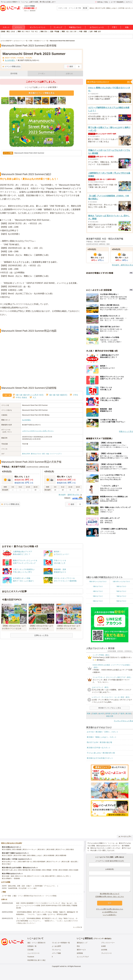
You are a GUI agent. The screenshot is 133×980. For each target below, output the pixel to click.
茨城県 (95, 714)
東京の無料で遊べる (25, 862)
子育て (115, 27)
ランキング (58, 27)
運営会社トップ (82, 943)
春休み (92, 8)
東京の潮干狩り (51, 876)
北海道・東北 (5, 32)
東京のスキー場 (21, 876)
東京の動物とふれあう (35, 855)
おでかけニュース (97, 27)
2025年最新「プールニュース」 (46, 886)
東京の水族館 (74, 870)
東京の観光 (70, 849)
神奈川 (28, 32)
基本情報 (14, 73)
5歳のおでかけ (121, 591)
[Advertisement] (42, 323)
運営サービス (81, 950)
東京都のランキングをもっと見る (110, 708)
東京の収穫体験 (49, 855)
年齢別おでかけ (75, 27)
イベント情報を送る (12, 66)
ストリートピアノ (56, 454)
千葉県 (122, 714)
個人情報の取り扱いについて (110, 894)
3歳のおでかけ (121, 586)
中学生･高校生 (21, 398)
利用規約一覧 (32, 946)
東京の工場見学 (7, 855)
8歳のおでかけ (98, 601)
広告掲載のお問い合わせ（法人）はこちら (110, 897)
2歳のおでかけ (98, 586)
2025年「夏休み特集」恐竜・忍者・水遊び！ (17, 886)
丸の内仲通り (27, 420)
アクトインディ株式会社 (103, 939)
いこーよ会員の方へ (110, 915)
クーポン (42, 73)
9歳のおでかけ (121, 601)
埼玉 (36, 32)
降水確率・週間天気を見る (69, 495)
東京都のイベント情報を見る (42, 93)
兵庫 (75, 32)
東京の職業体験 (61, 855)
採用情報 (80, 953)
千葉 (32, 32)
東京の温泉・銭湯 (8, 876)
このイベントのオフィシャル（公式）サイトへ (38, 431)
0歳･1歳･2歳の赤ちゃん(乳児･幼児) (30, 395)
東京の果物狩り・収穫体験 (11, 878)
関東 (19, 32)
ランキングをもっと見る (123, 721)
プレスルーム (56, 950)
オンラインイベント (38, 27)
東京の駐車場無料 (39, 862)
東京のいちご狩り (63, 876)
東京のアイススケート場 (36, 876)
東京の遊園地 (6, 849)
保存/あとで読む (102, 2)
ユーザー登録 (6, 896)
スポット (6, 27)
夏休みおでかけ (36, 454)
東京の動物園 (17, 849)
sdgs (48, 454)
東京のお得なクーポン (9, 862)
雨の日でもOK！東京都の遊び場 (99, 742)
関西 (63, 32)
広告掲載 (30, 950)
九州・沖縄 (93, 32)
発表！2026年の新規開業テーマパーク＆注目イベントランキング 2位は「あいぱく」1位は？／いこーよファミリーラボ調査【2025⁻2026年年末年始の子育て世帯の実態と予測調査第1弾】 (47, 906)
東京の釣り (42, 849)
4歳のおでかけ (98, 591)
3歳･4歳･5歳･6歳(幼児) (58, 395)
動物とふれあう (112, 8)
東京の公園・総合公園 (69, 862)
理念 (78, 946)
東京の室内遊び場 (24, 870)
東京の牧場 (51, 849)
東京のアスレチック (54, 862)
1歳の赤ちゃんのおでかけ (121, 581)
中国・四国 (83, 32)
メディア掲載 (56, 953)
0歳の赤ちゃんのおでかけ (98, 581)
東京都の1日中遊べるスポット (99, 748)
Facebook (31, 957)
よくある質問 (56, 946)
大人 (34, 398)
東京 (23, 32)
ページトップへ (125, 837)
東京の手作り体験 (20, 855)
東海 (42, 32)
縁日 (44, 454)
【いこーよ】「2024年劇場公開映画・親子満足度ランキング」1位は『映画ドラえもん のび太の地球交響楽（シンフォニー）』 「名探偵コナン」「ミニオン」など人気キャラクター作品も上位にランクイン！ (47, 921)
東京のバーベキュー (30, 849)
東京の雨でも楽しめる (9, 870)
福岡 (99, 32)
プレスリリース (106, 953)
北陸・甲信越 (55, 32)
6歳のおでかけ (98, 596)
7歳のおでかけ (121, 596)
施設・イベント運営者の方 (36, 943)
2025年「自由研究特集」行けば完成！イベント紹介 (19, 888)
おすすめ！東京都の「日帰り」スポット (103, 732)
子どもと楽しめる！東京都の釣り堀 (101, 753)
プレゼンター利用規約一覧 (61, 943)
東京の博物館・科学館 (50, 870)
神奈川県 (110, 716)
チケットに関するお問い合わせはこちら (110, 909)
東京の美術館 (63, 870)
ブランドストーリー (108, 943)
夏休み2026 (26, 454)
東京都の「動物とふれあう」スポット (102, 737)
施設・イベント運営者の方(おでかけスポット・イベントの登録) (35, 896)
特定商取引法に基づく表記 (36, 960)
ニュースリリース (33, 953)
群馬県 (108, 714)
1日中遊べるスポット (126, 8)
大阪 (67, 32)
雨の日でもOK (100, 8)
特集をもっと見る (126, 431)
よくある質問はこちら (110, 912)
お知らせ (69, 73)
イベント (18, 27)
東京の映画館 (36, 870)
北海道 (13, 32)
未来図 (103, 946)
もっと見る (77, 927)
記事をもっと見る (41, 635)
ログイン (129, 2)
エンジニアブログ (83, 957)
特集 (127, 27)
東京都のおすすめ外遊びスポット (100, 758)
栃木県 (101, 714)
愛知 (46, 32)
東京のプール (60, 849)
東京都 (128, 714)
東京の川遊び (6, 864)
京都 (71, 32)
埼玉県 (115, 714)
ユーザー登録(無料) (117, 2)
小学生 (75, 395)
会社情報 (104, 950)
